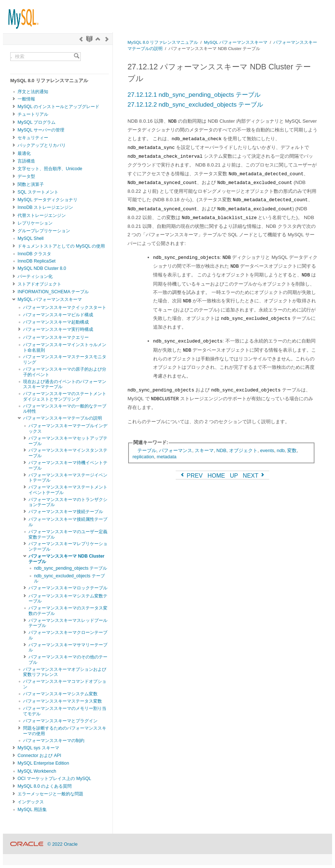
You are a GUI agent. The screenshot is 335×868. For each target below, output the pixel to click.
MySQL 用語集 (32, 810)
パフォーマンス (176, 450)
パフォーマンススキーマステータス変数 (62, 701)
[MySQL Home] (21, 15)
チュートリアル (33, 114)
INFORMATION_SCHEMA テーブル (53, 292)
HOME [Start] (216, 476)
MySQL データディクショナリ (47, 200)
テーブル (147, 450)
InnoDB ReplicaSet (37, 261)
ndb (281, 450)
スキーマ (204, 450)
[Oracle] (27, 844)
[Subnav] (14, 99)
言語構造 (26, 161)
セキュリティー (33, 138)
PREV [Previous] (191, 476)
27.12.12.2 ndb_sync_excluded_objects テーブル (195, 105)
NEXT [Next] (254, 476)
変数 (292, 450)
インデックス (31, 802)
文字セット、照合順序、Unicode (50, 169)
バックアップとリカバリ (42, 145)
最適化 (24, 153)
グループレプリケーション (44, 231)
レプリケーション (35, 223)
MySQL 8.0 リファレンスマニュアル (163, 42)
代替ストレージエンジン (42, 215)
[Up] (98, 39)
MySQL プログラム (37, 122)
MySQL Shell (31, 238)
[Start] (89, 39)
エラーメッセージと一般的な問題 (50, 794)
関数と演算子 (31, 184)
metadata (167, 457)
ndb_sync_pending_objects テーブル (71, 568)
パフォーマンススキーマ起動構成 (56, 322)
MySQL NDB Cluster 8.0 (42, 268)
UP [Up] (234, 476)
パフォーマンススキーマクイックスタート (65, 307)
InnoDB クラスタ (34, 254)
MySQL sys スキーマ (38, 748)
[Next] (107, 39)
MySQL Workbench (37, 771)
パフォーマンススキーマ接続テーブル (66, 512)
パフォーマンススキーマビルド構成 (58, 315)
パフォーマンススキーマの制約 (54, 741)
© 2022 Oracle (63, 844)
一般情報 (26, 99)
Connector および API (39, 756)
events (267, 450)
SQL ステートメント (38, 192)
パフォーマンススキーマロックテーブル (68, 588)
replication (143, 457)
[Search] (77, 57)
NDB (221, 450)
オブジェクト (243, 450)
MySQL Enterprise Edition (43, 763)
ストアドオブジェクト (39, 284)
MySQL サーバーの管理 (41, 130)
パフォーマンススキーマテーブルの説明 (62, 418)
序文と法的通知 (33, 92)
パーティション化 (35, 276)
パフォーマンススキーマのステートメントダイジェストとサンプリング (65, 396)
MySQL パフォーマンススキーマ (50, 299)
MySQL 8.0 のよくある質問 (45, 786)
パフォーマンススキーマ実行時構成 (58, 329)
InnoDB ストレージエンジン (45, 207)
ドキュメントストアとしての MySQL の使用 (61, 246)
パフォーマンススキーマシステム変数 (60, 694)
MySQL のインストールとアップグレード (58, 107)
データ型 (26, 176)
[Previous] (81, 39)
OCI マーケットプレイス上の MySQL (54, 779)
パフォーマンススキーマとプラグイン (60, 721)
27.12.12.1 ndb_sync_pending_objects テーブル (194, 95)
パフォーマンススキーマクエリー (56, 337)
